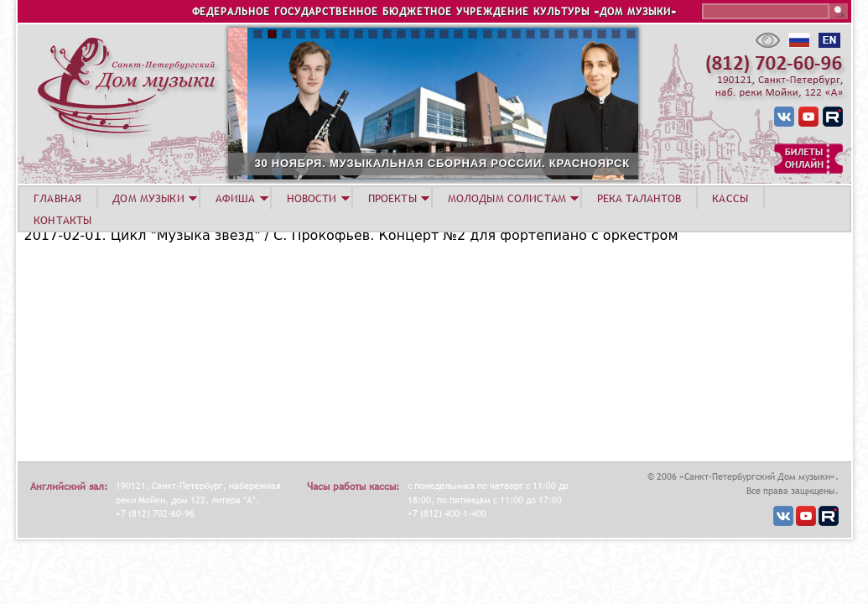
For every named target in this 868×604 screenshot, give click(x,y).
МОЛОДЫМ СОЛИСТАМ (507, 198)
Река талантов (639, 198)
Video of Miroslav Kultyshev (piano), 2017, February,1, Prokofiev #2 (234, 351)
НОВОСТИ (312, 198)
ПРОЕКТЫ (392, 198)
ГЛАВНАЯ (57, 198)
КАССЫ (730, 198)
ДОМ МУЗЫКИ (148, 198)
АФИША (236, 198)
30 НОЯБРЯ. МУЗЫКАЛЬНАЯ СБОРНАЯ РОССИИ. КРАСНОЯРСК (492, 163)
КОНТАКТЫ (62, 220)
